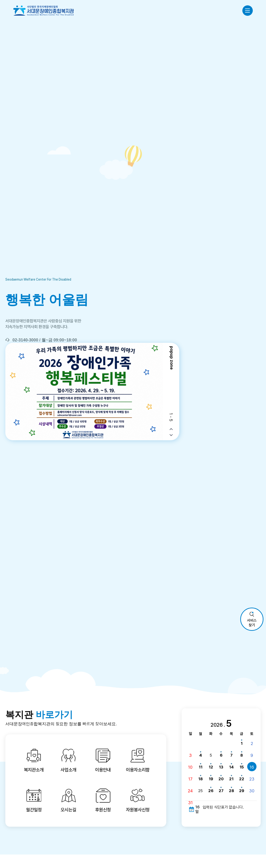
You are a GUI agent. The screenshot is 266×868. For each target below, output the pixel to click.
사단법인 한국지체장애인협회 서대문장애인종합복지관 (44, 10)
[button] (171, 429)
